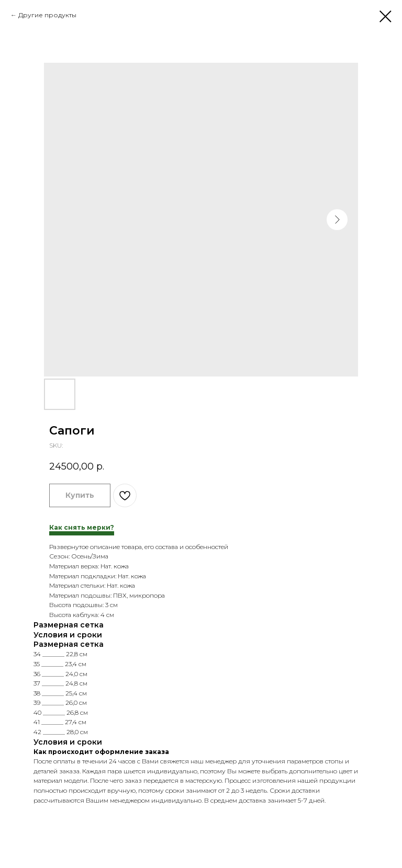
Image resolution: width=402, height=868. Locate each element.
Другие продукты (47, 15)
